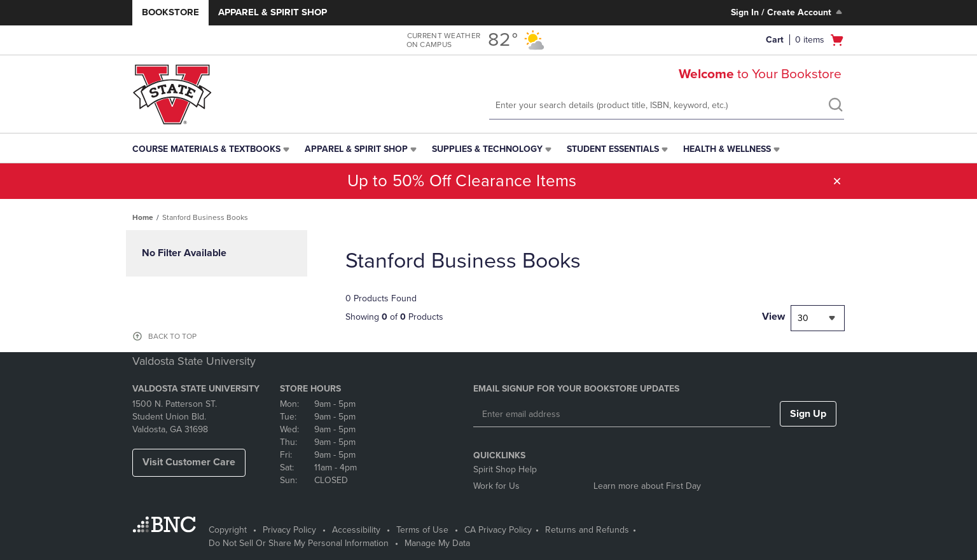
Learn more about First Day (647, 486)
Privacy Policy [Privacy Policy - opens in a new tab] (289, 530)
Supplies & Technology (487, 149)
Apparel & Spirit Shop (273, 12)
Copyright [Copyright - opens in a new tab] (228, 530)
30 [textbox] (803, 318)
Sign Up (808, 414)
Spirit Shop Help (505, 469)
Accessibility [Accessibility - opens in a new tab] (356, 530)
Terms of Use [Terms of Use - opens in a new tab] (422, 530)
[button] (837, 181)
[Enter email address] (622, 414)
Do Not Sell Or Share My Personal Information (299, 543)
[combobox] (818, 318)
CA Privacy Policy (498, 530)
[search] (835, 106)
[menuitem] (212, 149)
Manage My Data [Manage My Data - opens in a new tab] (437, 543)
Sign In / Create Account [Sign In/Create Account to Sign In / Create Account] (788, 12)
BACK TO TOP (172, 336)
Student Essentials (613, 149)
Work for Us (496, 486)
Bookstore (170, 12)
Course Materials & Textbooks (206, 149)
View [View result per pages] (773, 317)
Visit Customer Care (189, 462)
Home (143, 217)
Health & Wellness (727, 149)
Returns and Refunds (587, 530)
